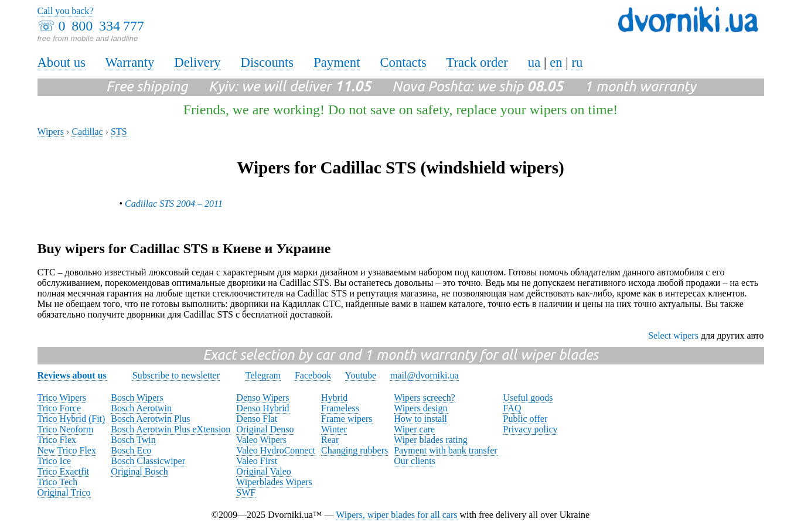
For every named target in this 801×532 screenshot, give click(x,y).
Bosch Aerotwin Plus (150, 419)
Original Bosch (139, 471)
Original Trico (64, 492)
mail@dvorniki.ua (425, 375)
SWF (246, 492)
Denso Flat (257, 419)
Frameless (340, 408)
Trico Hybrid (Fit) (71, 419)
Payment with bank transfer (445, 450)
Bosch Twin (133, 440)
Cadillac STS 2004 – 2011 (174, 204)
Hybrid (334, 398)
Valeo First (257, 461)
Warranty (130, 62)
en (556, 62)
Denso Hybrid (263, 408)
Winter (334, 429)
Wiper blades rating (431, 440)
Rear (330, 440)
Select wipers (673, 335)
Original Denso (265, 429)
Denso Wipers (263, 398)
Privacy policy (531, 429)
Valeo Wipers (261, 440)
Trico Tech (58, 482)
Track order (477, 62)
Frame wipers (347, 419)
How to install (420, 419)
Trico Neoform (66, 429)
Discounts (267, 62)
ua (534, 62)
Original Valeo (263, 471)
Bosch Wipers (137, 398)
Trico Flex (57, 440)
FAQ (512, 408)
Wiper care (414, 429)
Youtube (361, 375)
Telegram (263, 375)
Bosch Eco (131, 450)
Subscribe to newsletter (176, 375)
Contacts (403, 62)
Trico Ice (54, 461)
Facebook (313, 375)
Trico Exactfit (64, 471)
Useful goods (528, 398)
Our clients (415, 461)
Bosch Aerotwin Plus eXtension (171, 429)
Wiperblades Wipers (274, 482)
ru (577, 62)
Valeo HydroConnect (276, 450)
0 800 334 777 (101, 26)
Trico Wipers (62, 398)
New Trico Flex (67, 450)
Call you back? (66, 11)
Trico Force (59, 408)
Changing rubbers (355, 450)
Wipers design (420, 408)
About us (62, 62)
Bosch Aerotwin (141, 408)
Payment (337, 62)
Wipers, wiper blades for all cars (396, 515)
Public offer (526, 419)
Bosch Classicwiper (148, 461)
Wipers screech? (425, 398)
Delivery (197, 62)
